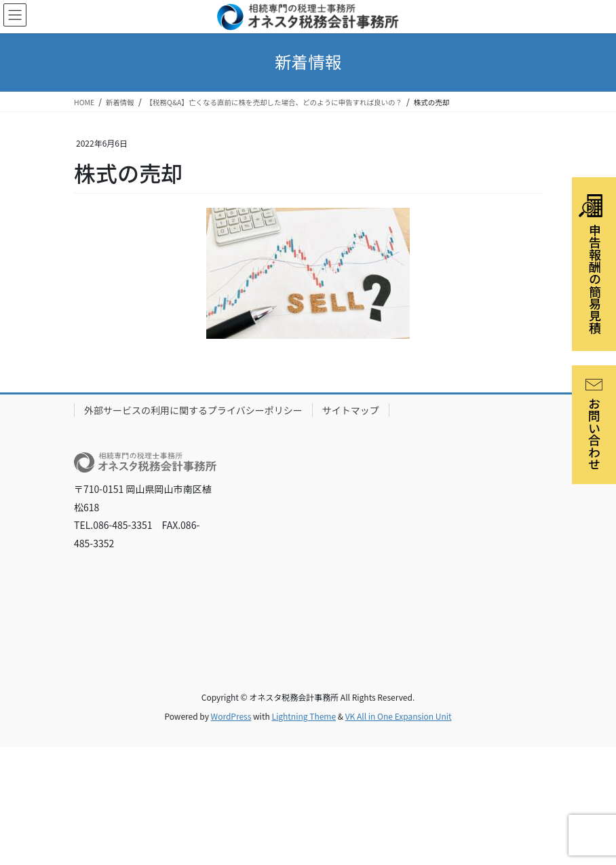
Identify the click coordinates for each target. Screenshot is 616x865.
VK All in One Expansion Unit (399, 716)
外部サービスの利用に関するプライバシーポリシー (193, 410)
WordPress (231, 716)
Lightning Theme (304, 716)
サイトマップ (351, 410)
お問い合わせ (594, 425)
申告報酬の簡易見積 (591, 264)
